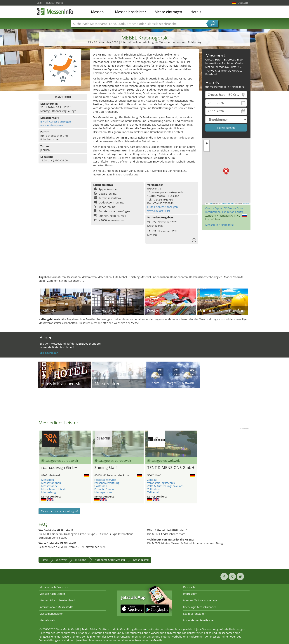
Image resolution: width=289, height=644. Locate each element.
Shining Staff (106, 468)
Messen (99, 12)
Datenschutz (191, 587)
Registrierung (54, 3)
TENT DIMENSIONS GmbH (171, 468)
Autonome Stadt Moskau (110, 560)
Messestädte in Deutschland (57, 600)
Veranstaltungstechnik (161, 483)
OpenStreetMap (228, 203)
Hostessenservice (105, 480)
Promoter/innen (104, 489)
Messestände (49, 486)
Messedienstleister (131, 12)
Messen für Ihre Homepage (200, 600)
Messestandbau (51, 483)
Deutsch (244, 3)
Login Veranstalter (194, 614)
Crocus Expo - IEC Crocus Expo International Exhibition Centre (224, 210)
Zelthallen (153, 489)
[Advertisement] (144, 263)
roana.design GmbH (59, 468)
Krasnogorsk (141, 560)
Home (44, 560)
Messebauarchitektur (54, 489)
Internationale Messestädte (56, 607)
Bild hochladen (49, 353)
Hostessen (101, 486)
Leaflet (210, 203)
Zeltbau (152, 480)
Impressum (190, 594)
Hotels (196, 12)
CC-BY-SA (246, 203)
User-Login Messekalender (200, 607)
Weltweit (61, 560)
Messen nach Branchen (54, 587)
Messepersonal (104, 492)
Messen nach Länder (52, 594)
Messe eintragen (168, 12)
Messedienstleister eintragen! (59, 511)
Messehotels (47, 620)
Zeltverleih (154, 492)
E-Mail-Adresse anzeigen (56, 121)
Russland (81, 560)
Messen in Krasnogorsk (220, 225)
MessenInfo (55, 11)
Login (40, 3)
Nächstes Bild (195, 444)
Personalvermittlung (107, 483)
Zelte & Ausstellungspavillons (165, 486)
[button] (226, 171)
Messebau (48, 480)
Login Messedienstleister (199, 620)
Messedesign (49, 492)
